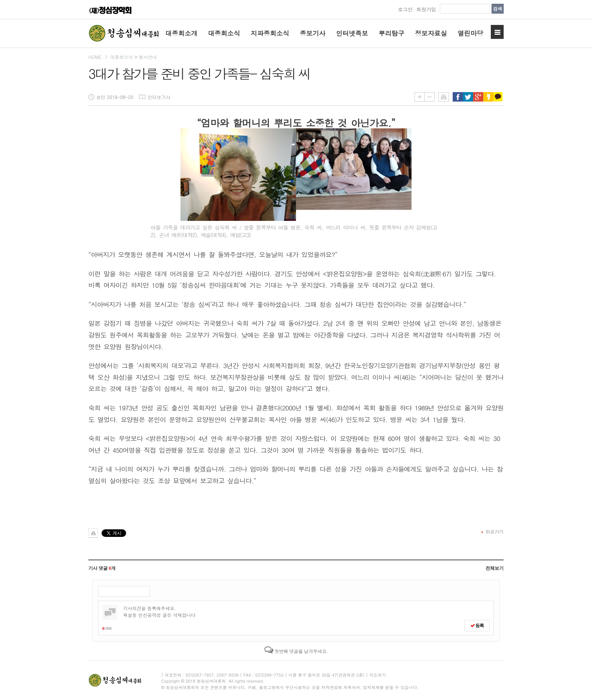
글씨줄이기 (429, 97)
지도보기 (378, 675)
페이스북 (458, 97)
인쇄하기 (444, 97)
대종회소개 (181, 33)
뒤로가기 (495, 531)
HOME (95, 57)
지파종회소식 (270, 33)
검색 (498, 8)
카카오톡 (499, 97)
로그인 (405, 9)
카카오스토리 (488, 97)
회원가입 (426, 9)
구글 (478, 97)
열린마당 (470, 33)
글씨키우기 (419, 97)
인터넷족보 (352, 33)
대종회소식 (224, 33)
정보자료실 (431, 33)
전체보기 (495, 568)
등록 (477, 626)
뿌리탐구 (392, 33)
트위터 (468, 97)
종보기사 (313, 33)
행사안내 (148, 57)
